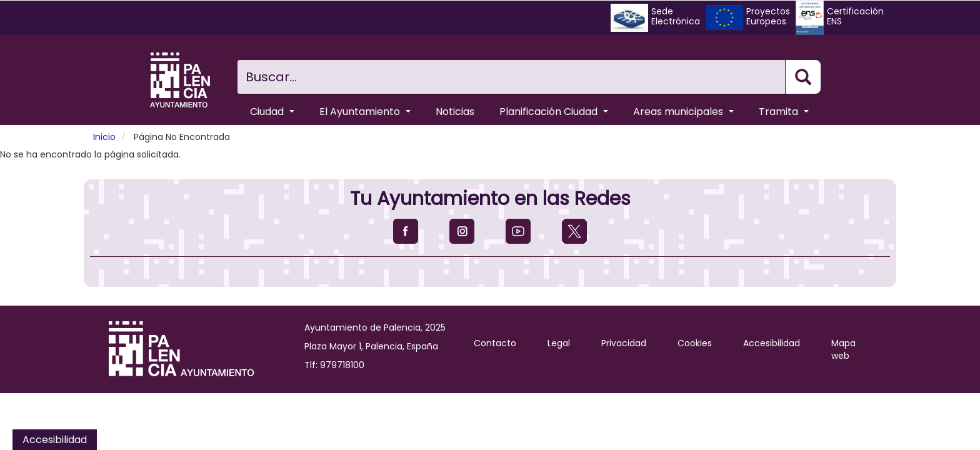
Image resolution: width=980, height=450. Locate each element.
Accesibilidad (772, 343)
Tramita (784, 112)
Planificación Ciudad (554, 112)
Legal (559, 343)
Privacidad (624, 343)
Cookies (695, 343)
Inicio (104, 137)
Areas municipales (683, 112)
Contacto (495, 343)
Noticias (455, 112)
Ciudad (272, 112)
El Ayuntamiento (365, 112)
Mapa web (843, 349)
